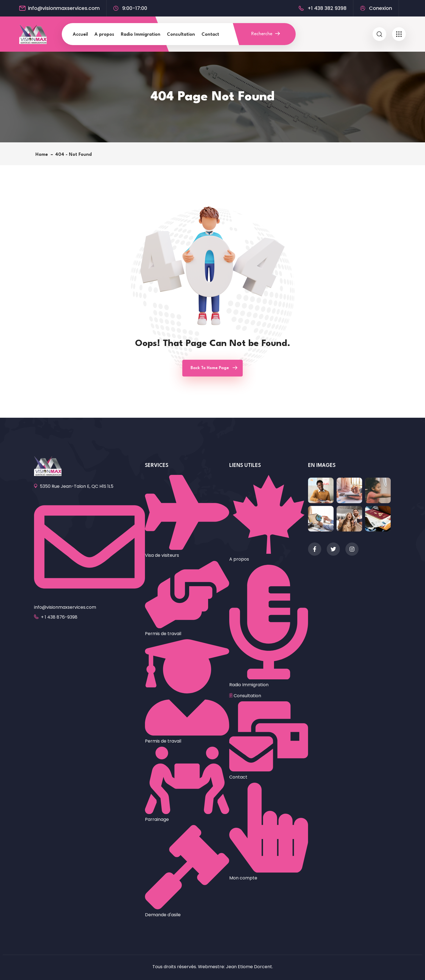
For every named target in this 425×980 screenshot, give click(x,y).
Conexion (381, 8)
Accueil (80, 34)
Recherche (265, 34)
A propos (104, 34)
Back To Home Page (210, 368)
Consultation (181, 34)
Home (43, 155)
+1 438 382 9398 (327, 8)
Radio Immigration (141, 34)
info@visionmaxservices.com (64, 8)
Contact (210, 34)
